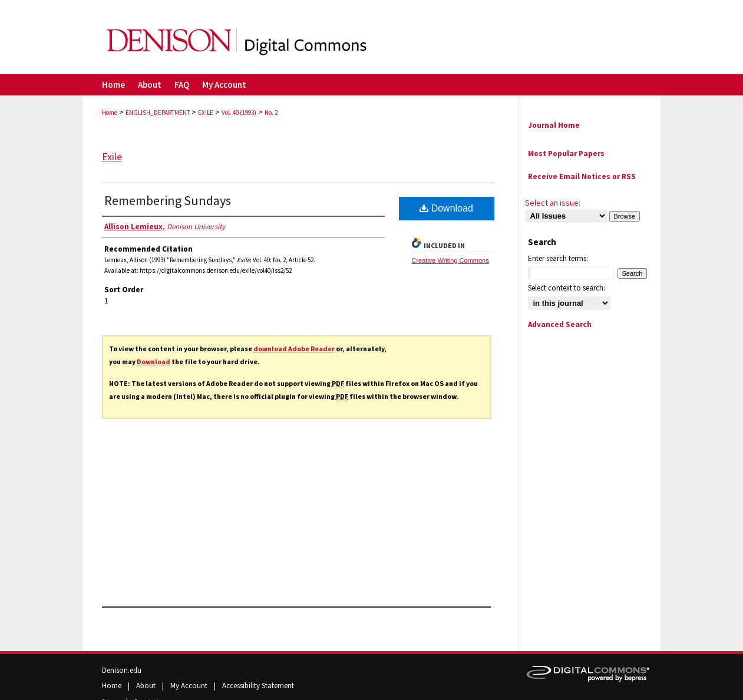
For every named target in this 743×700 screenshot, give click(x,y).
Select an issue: (553, 203)
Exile (112, 156)
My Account (190, 686)
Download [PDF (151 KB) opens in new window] (446, 208)
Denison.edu (122, 670)
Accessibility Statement (258, 686)
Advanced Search (560, 324)
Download (153, 361)
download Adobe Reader (294, 349)
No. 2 (271, 113)
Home (110, 113)
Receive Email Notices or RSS (582, 176)
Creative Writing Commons (450, 260)
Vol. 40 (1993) (239, 113)
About (147, 686)
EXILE (206, 113)
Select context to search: (567, 288)
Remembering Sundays (168, 200)
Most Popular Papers (566, 153)
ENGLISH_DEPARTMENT (158, 113)
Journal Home (554, 125)
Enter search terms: (558, 258)
